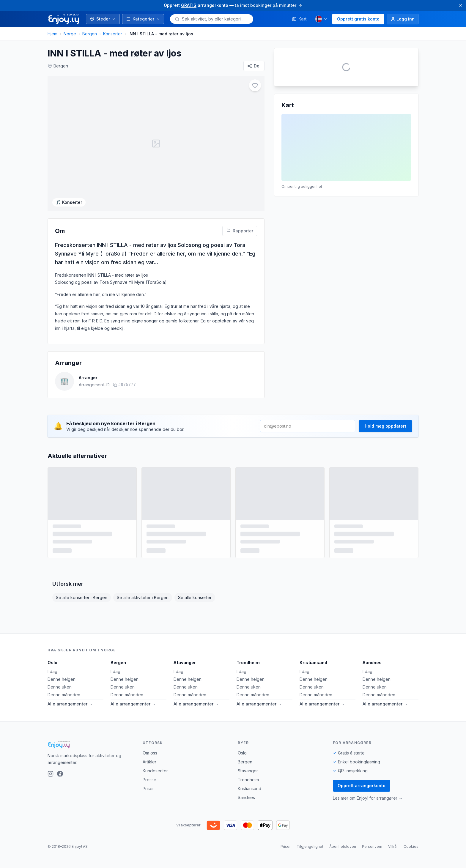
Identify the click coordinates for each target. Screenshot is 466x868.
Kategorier (143, 19)
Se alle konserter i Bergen (82, 631)
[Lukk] (461, 5)
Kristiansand (313, 696)
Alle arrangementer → (70, 737)
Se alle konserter (195, 631)
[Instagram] (51, 807)
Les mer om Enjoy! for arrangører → (368, 831)
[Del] (254, 66)
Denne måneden (64, 728)
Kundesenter (155, 804)
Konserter (113, 34)
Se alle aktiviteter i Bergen (143, 631)
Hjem (52, 34)
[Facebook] (60, 807)
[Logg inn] (403, 19)
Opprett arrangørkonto (362, 819)
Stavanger (185, 696)
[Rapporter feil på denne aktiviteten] (240, 264)
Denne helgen (62, 712)
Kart (299, 19)
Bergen (90, 34)
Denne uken (60, 720)
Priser (148, 822)
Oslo (52, 696)
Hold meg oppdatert (385, 459)
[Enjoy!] (90, 778)
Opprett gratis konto (358, 19)
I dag (52, 705)
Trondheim (248, 696)
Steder (103, 19)
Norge (70, 34)
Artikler (149, 795)
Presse (149, 813)
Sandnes (372, 696)
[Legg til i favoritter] (255, 85)
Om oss (150, 786)
